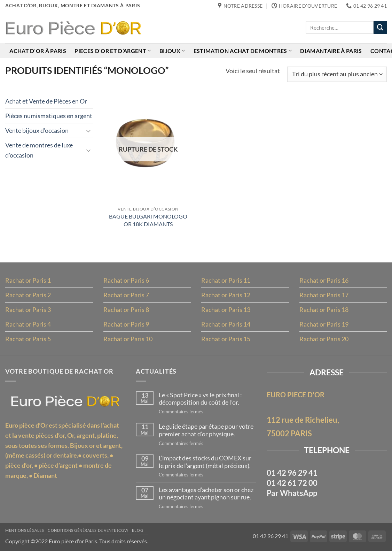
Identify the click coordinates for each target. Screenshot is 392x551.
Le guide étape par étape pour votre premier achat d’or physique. (206, 430)
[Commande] (337, 74)
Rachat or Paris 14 (226, 324)
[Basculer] (89, 131)
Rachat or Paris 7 (126, 295)
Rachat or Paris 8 (126, 309)
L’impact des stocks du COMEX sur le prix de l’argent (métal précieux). (205, 462)
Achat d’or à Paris (38, 51)
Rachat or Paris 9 (126, 324)
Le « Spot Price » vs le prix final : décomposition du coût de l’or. (200, 399)
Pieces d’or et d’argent (113, 51)
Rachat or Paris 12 (226, 295)
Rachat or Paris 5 (28, 339)
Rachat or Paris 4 (28, 324)
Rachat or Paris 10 (128, 339)
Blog (138, 530)
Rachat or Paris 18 (324, 309)
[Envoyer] (380, 28)
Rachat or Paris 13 (226, 309)
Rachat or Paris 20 (324, 339)
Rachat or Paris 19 (324, 324)
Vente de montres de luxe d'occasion (39, 150)
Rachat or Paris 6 (126, 280)
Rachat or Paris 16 (324, 280)
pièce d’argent (58, 465)
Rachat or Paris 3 (28, 309)
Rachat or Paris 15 (226, 339)
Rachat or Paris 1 (28, 280)
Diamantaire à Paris (331, 51)
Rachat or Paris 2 (28, 295)
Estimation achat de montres (243, 51)
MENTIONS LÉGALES (25, 530)
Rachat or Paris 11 (226, 280)
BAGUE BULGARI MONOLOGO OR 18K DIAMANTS (148, 220)
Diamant (45, 475)
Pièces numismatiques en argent (49, 116)
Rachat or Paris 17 (324, 295)
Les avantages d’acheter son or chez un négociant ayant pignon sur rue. (206, 494)
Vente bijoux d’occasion (37, 130)
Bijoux (172, 51)
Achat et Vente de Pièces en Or (46, 101)
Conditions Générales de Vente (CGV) (88, 530)
